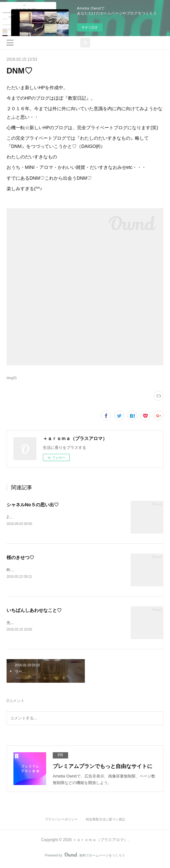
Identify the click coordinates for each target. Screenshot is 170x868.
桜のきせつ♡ (20, 558)
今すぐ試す (90, 27)
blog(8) (12, 378)
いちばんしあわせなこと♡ (34, 611)
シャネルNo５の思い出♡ (33, 505)
